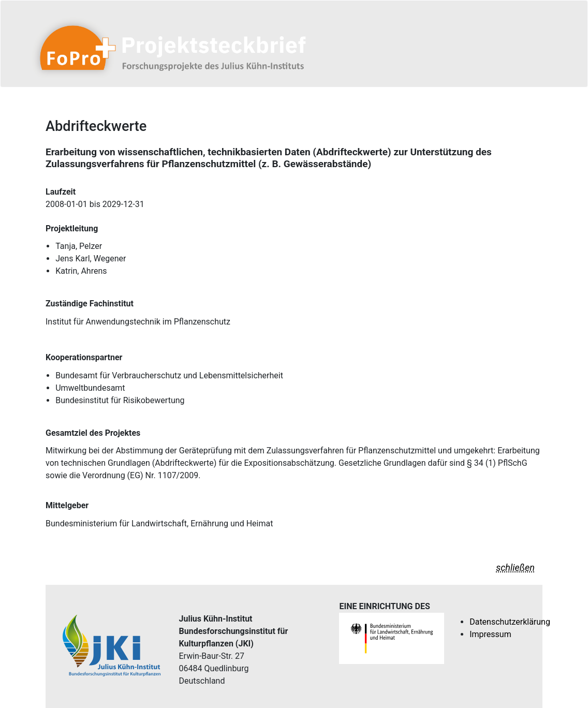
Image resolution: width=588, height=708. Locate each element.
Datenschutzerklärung (510, 622)
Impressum (490, 634)
